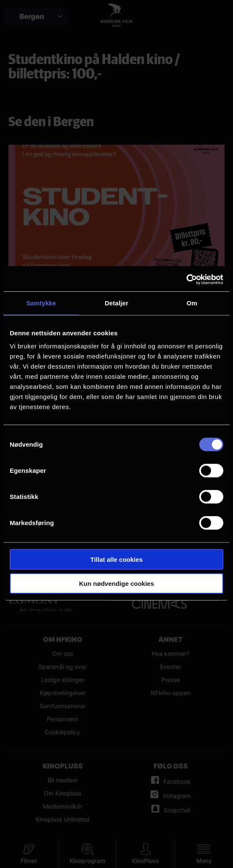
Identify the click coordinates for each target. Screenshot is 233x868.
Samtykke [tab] (41, 303)
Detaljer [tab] (116, 303)
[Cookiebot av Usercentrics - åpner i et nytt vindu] (186, 280)
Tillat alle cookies (116, 559)
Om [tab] (192, 303)
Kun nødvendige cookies (116, 583)
